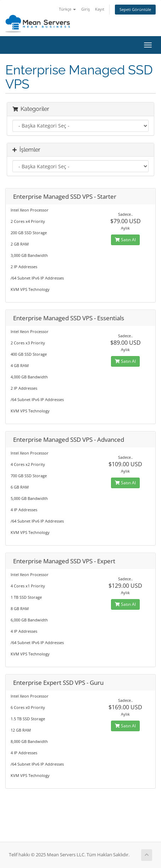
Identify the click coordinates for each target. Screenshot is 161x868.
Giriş (85, 9)
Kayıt (100, 9)
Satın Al (125, 240)
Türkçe (67, 9)
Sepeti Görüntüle (135, 9)
